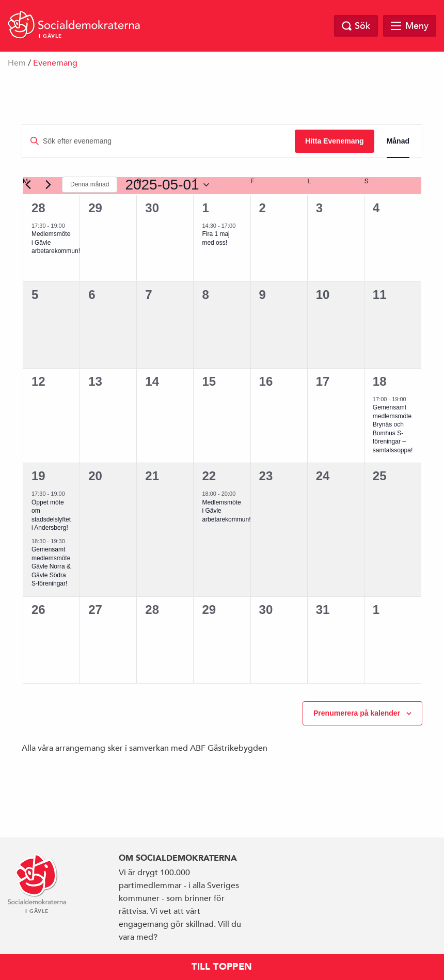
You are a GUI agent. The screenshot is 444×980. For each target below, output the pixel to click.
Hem (17, 63)
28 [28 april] (38, 208)
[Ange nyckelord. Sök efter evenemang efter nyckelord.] (158, 141)
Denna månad (90, 184)
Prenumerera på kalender (357, 713)
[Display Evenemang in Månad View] (398, 141)
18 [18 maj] (380, 381)
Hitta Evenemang (335, 141)
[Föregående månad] (28, 185)
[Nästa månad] (48, 185)
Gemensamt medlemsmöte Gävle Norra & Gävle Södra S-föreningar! (51, 566)
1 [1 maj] (205, 208)
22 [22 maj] (209, 476)
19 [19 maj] (38, 476)
